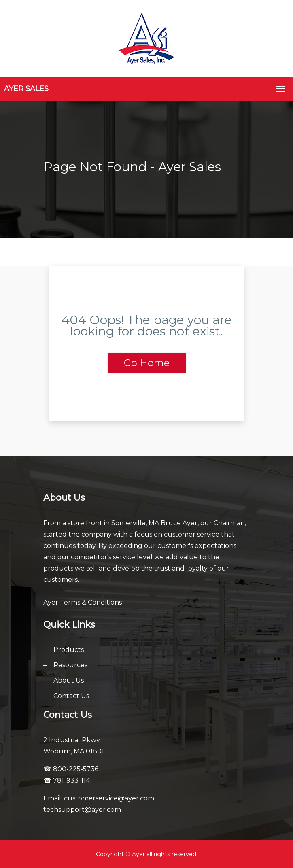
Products (69, 650)
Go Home (147, 363)
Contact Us (71, 696)
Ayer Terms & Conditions (83, 602)
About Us (69, 680)
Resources (70, 665)
